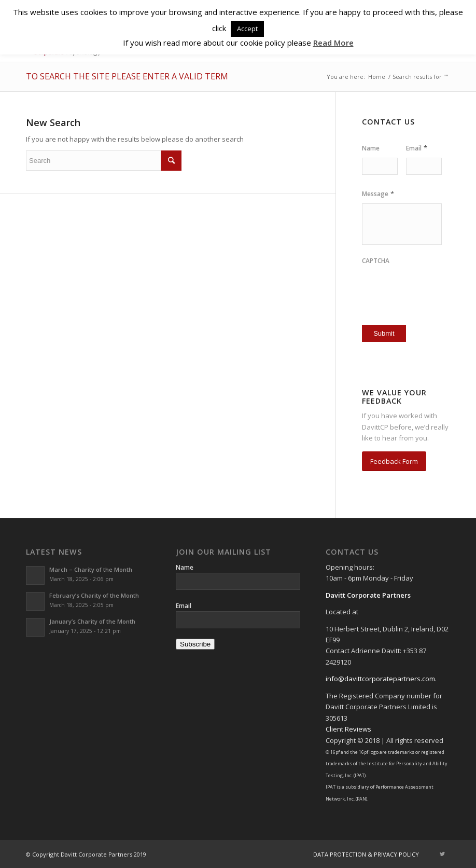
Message (378, 194)
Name (371, 148)
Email (417, 148)
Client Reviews (348, 729)
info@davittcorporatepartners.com (380, 679)
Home (377, 77)
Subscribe (195, 644)
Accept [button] (247, 29)
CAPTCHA (376, 261)
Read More (333, 43)
